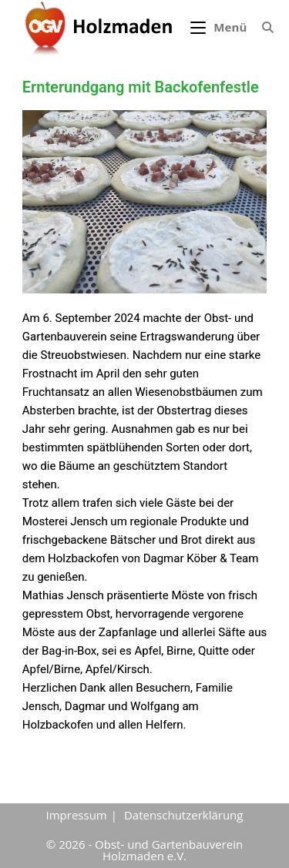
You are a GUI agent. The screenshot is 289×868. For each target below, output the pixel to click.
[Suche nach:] (262, 27)
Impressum (77, 815)
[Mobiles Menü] (220, 27)
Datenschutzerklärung (184, 815)
